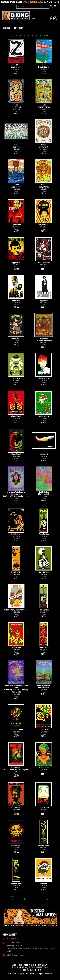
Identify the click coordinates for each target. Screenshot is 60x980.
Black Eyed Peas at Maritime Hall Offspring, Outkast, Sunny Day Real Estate (16, 691)
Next (46, 36)
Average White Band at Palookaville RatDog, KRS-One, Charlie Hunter (16, 496)
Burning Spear (44, 848)
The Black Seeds (16, 732)
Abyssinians (16, 227)
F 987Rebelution (16, 148)
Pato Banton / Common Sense (16, 612)
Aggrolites (16, 265)
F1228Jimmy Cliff (44, 148)
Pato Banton (44, 536)
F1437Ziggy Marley (44, 188)
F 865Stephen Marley (44, 108)
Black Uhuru (44, 732)
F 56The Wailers (16, 108)
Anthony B (44, 456)
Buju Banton (16, 536)
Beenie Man (16, 650)
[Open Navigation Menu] (34, 18)
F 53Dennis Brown (44, 68)
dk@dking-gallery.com (14, 955)
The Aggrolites (44, 265)
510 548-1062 (11, 939)
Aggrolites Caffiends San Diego (44, 342)
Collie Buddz (44, 810)
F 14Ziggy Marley (16, 68)
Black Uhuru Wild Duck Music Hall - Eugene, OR (16, 771)
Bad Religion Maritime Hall (44, 495)
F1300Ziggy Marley (16, 188)
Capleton (44, 885)
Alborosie (16, 380)
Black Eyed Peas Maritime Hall (44, 689)
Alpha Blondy (44, 380)
